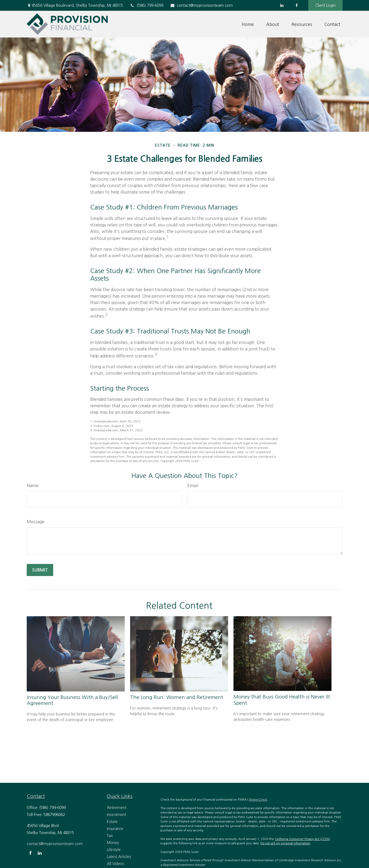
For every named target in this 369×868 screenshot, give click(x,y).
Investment (116, 815)
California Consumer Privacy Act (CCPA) (302, 839)
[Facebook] (297, 5)
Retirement (117, 808)
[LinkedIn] (282, 5)
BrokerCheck (258, 800)
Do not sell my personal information (285, 843)
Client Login (325, 5)
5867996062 (54, 815)
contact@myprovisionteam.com (201, 5)
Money (113, 843)
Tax (110, 836)
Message (36, 522)
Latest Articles (119, 857)
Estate (112, 822)
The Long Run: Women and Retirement (177, 697)
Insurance (115, 829)
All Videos (116, 864)
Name (33, 485)
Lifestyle (114, 850)
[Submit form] (40, 570)
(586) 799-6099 (147, 5)
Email (193, 485)
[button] (248, 24)
